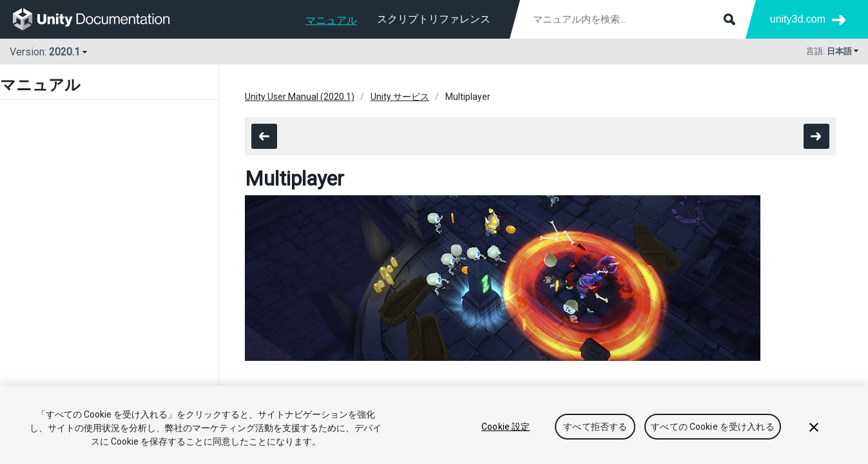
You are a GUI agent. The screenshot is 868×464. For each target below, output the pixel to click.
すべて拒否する (595, 427)
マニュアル (331, 20)
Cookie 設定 (506, 427)
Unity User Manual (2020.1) (300, 97)
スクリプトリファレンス (434, 19)
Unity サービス (400, 97)
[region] (434, 425)
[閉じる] (814, 427)
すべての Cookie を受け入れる (713, 427)
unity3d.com (798, 19)
